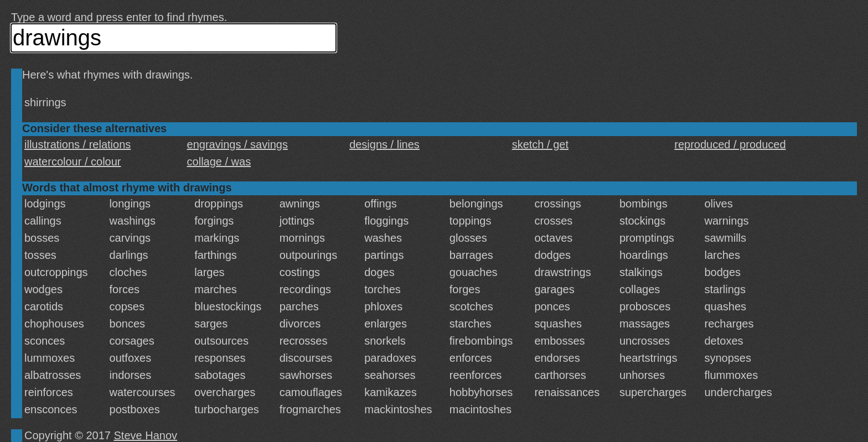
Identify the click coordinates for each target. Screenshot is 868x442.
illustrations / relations (77, 144)
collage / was (219, 162)
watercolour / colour (73, 162)
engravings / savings (237, 144)
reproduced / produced (730, 144)
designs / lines (384, 144)
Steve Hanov (146, 435)
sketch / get (540, 144)
